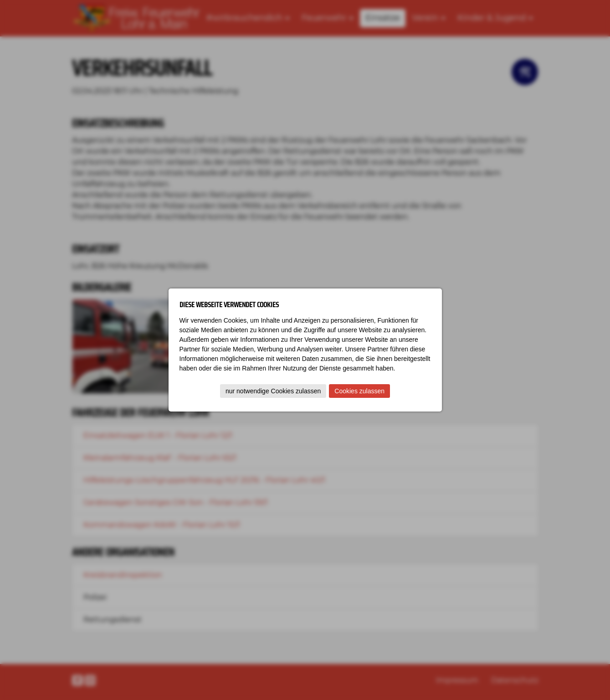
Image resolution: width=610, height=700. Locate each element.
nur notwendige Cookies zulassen (273, 391)
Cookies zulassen (359, 391)
